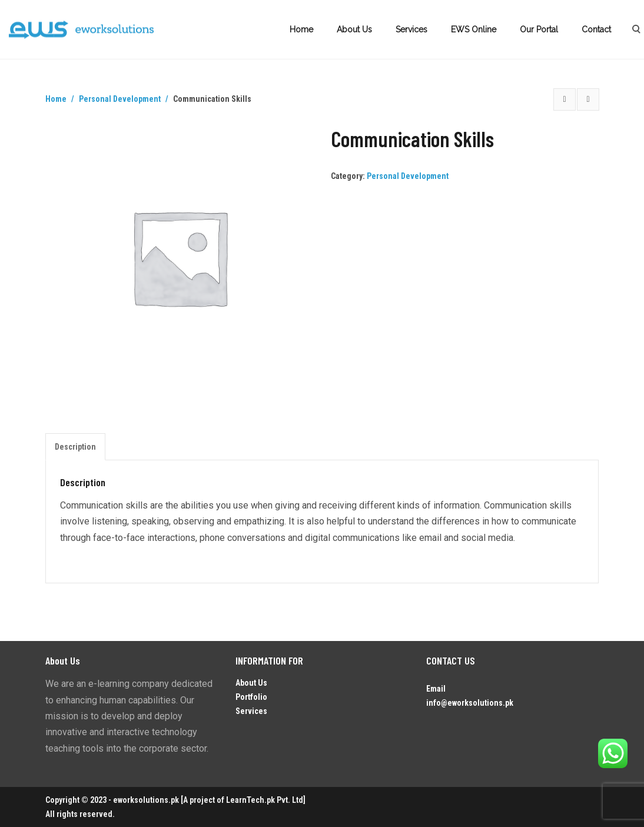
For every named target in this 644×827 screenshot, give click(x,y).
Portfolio (251, 697)
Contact (596, 29)
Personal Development (120, 99)
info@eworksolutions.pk (470, 703)
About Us (354, 29)
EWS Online (474, 29)
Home (301, 29)
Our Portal (539, 29)
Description (75, 447)
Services (411, 29)
